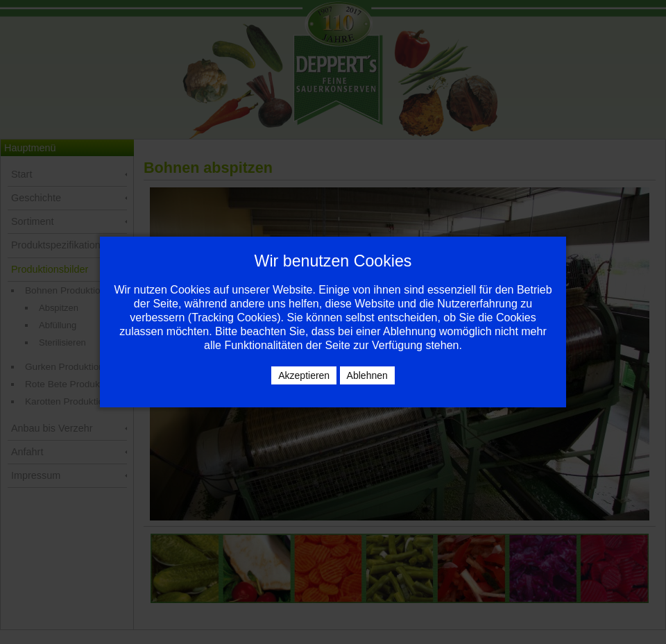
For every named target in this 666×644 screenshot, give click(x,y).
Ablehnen (367, 375)
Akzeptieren (304, 375)
